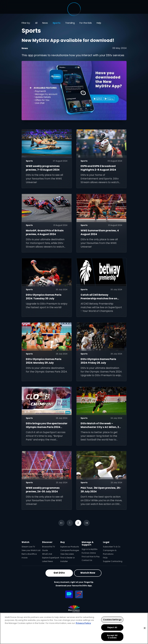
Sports (57, 23)
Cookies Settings (112, 620)
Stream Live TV (28, 547)
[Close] (145, 628)
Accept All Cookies (112, 637)
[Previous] (61, 523)
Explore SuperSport (51, 558)
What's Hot (47, 554)
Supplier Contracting (113, 561)
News (45, 23)
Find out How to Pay (91, 557)
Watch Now (88, 573)
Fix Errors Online (89, 553)
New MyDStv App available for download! (68, 40)
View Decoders (67, 554)
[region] (74, 628)
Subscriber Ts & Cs (112, 547)
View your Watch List (31, 550)
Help (99, 23)
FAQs (105, 558)
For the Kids (86, 23)
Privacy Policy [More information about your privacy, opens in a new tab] (83, 623)
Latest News (48, 561)
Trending (70, 23)
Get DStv (59, 573)
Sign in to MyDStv (90, 549)
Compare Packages (70, 550)
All (36, 23)
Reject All (112, 627)
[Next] (87, 523)
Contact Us (87, 560)
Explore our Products (70, 547)
